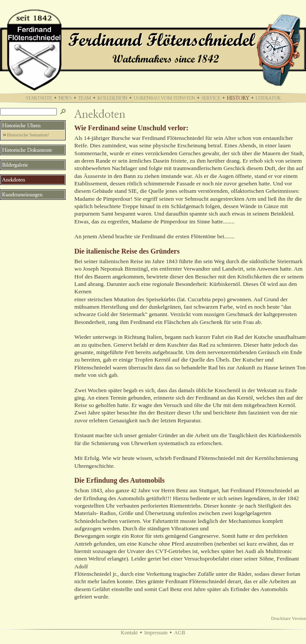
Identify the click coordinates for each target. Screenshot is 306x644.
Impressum (156, 633)
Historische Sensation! (28, 135)
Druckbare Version (289, 618)
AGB (179, 633)
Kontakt (129, 633)
